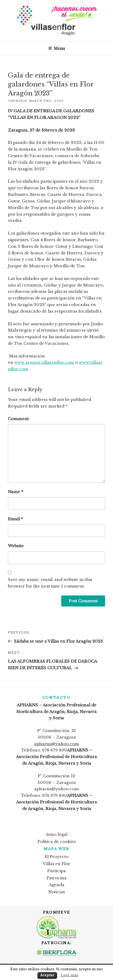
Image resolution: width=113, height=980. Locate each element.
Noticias (57, 892)
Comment (18, 419)
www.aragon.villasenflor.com (44, 362)
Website (16, 546)
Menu (57, 48)
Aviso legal (56, 834)
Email (15, 519)
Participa (56, 871)
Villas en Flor (56, 864)
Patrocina (56, 878)
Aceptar (47, 975)
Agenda (57, 885)
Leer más (69, 975)
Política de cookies (57, 841)
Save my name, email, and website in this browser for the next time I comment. (50, 583)
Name (16, 492)
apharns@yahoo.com (56, 744)
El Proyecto (56, 857)
